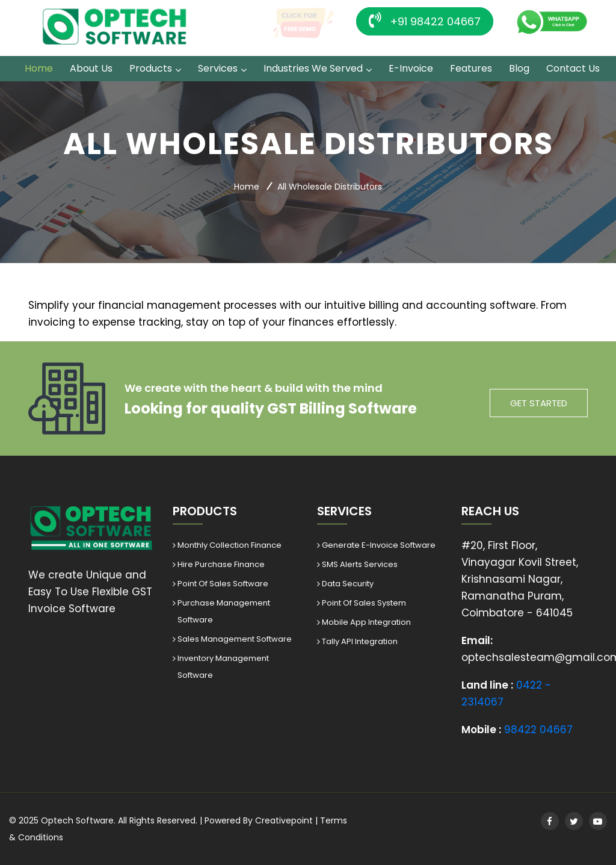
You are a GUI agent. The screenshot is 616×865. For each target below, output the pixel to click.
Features (471, 68)
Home (39, 68)
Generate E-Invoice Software (379, 545)
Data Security (348, 584)
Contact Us (573, 68)
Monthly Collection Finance (229, 545)
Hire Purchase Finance (221, 564)
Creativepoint (284, 820)
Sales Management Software (235, 639)
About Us (91, 68)
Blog (519, 68)
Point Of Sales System (364, 603)
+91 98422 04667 (425, 20)
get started (539, 403)
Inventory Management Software (223, 667)
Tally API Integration (360, 641)
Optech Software (77, 820)
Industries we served (313, 68)
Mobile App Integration (366, 622)
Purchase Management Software (224, 611)
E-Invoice (411, 68)
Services (218, 68)
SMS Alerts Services (360, 564)
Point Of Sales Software (223, 584)
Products (151, 68)
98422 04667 (538, 730)
